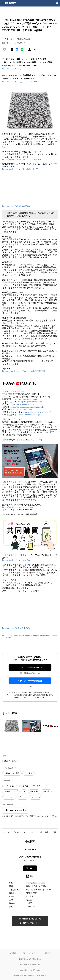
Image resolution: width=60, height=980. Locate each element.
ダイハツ (23, 797)
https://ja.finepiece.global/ (36, 883)
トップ (7, 832)
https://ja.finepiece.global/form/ (29, 402)
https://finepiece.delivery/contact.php (17, 507)
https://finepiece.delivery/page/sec (16, 560)
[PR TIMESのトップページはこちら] (11, 3)
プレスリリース (19, 832)
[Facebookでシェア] (17, 49)
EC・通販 (29, 773)
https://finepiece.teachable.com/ (38, 412)
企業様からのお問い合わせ (30, 965)
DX (24, 792)
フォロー (30, 868)
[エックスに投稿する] (12, 49)
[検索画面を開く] (57, 3)
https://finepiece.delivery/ (12, 69)
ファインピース (11, 786)
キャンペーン (39, 786)
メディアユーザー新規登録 (30, 681)
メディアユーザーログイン (30, 667)
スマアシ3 (35, 797)
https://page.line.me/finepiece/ (25, 399)
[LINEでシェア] (22, 49)
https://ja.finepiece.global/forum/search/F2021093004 (24, 371)
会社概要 (13, 953)
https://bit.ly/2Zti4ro (24, 409)
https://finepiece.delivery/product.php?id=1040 (20, 82)
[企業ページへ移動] (30, 850)
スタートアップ (11, 792)
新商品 (25, 786)
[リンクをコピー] (34, 49)
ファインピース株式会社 (38, 832)
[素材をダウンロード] (29, 49)
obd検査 (46, 792)
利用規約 (47, 953)
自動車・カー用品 (12, 773)
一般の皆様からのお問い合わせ (30, 970)
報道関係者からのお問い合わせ (30, 959)
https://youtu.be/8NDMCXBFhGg (16, 628)
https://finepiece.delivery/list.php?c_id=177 (20, 169)
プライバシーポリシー (30, 953)
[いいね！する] (4, 49)
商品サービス (10, 761)
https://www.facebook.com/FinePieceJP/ (27, 407)
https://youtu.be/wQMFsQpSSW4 (16, 206)
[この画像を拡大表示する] (12, 726)
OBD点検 (34, 792)
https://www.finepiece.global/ (23, 404)
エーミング (9, 797)
